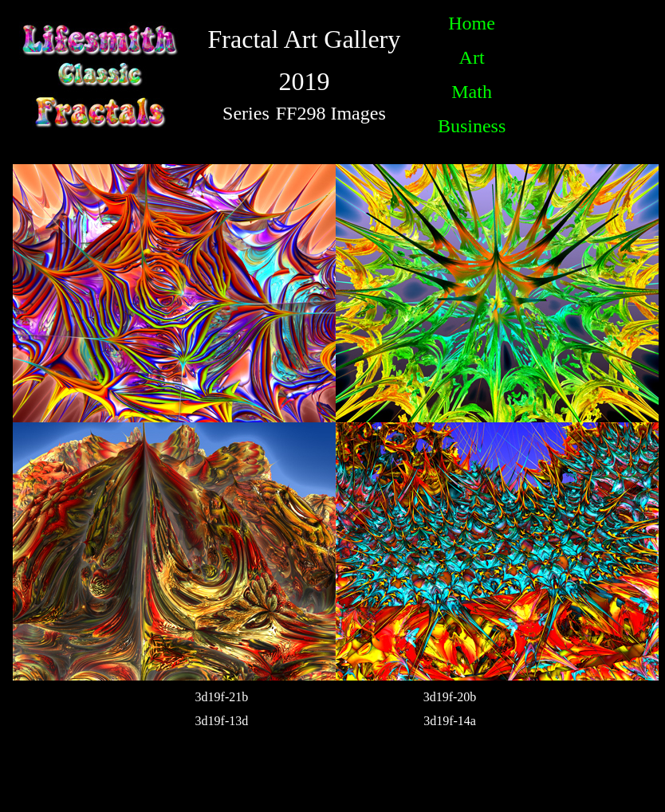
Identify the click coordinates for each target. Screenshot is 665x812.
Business (472, 126)
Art (472, 57)
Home (472, 23)
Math (472, 92)
